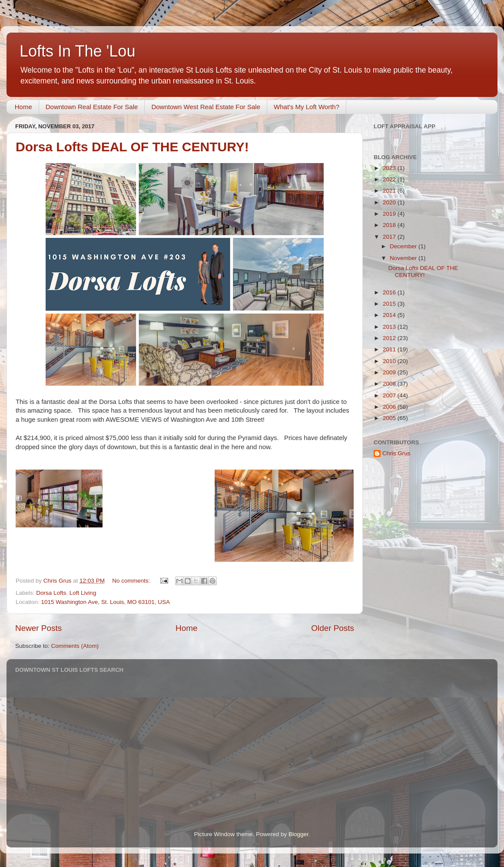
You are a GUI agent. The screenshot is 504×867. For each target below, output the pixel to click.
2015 (390, 304)
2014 (390, 315)
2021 (390, 191)
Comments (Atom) (75, 646)
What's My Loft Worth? (307, 107)
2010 (390, 361)
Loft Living (83, 593)
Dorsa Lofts (51, 593)
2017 (390, 237)
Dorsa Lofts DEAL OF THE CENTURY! (132, 147)
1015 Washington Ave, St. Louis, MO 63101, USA (106, 602)
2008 (390, 384)
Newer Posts (38, 628)
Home (23, 107)
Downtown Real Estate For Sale (92, 107)
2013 (390, 327)
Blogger (298, 834)
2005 (390, 418)
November (404, 258)
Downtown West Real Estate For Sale (206, 107)
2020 (390, 202)
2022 (390, 179)
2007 (390, 395)
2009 (390, 372)
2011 (390, 349)
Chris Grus (396, 453)
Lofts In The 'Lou (77, 51)
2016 (390, 292)
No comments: (132, 581)
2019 (390, 214)
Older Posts (333, 628)
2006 (390, 407)
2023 (390, 168)
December (404, 246)
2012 (390, 338)
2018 (390, 225)
